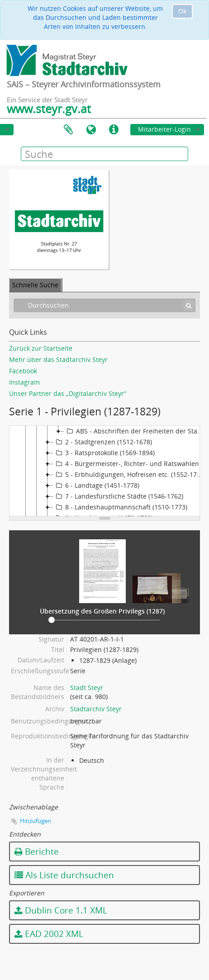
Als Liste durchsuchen (64, 875)
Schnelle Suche (35, 285)
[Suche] (189, 305)
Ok (182, 11)
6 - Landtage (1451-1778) (96, 485)
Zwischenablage (68, 130)
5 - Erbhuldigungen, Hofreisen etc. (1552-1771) (130, 475)
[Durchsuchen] (104, 305)
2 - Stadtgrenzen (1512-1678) (103, 442)
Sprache (91, 130)
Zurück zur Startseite (41, 348)
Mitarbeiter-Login (164, 129)
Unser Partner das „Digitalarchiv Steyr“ (68, 393)
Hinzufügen (36, 821)
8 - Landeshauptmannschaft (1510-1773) (120, 507)
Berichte (37, 852)
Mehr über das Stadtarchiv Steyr (58, 359)
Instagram (24, 382)
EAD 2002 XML (49, 934)
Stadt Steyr (87, 687)
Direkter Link (114, 130)
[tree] (104, 471)
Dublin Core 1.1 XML (61, 910)
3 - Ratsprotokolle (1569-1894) (104, 453)
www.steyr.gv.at (49, 109)
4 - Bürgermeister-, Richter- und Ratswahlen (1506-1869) (130, 464)
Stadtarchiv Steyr (96, 709)
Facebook (23, 371)
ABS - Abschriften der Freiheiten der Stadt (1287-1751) (136, 431)
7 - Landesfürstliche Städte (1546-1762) (118, 496)
